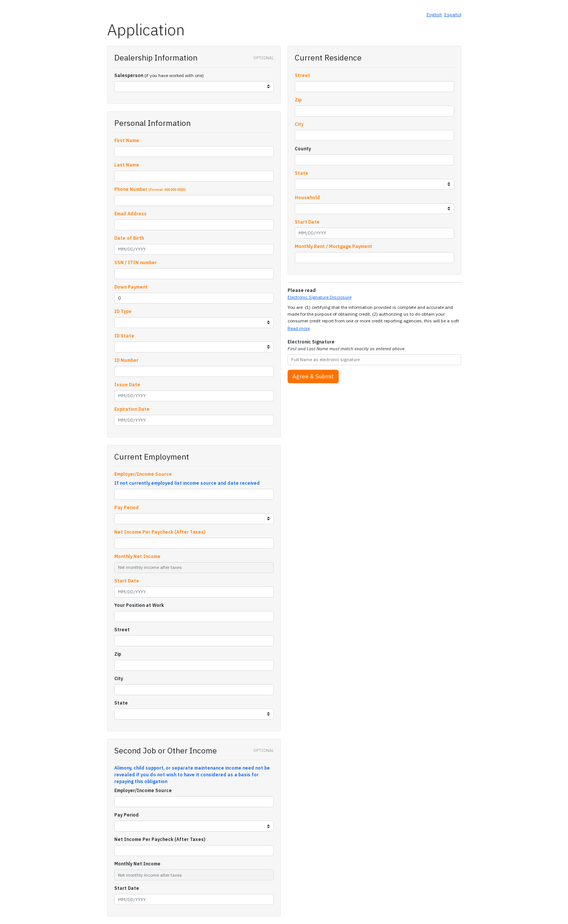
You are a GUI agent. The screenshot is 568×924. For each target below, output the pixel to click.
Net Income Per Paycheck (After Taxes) (160, 532)
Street (122, 630)
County (303, 149)
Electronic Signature (346, 345)
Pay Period (126, 507)
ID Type (123, 311)
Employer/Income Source (143, 474)
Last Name (127, 165)
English (434, 14)
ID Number (126, 360)
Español (453, 14)
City (119, 678)
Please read (302, 290)
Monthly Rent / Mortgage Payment (333, 246)
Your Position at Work (139, 605)
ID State (124, 336)
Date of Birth (129, 238)
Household (307, 197)
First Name (127, 140)
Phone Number (150, 189)
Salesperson (129, 75)
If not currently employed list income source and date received (187, 483)
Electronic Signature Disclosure (320, 297)
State (121, 703)
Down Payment (131, 287)
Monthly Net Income (137, 556)
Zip (118, 654)
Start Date (127, 581)
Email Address (130, 214)
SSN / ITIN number (136, 262)
